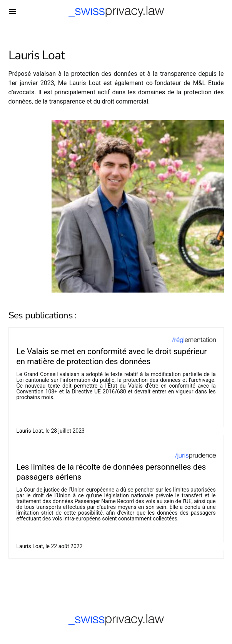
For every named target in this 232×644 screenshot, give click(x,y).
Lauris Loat (30, 431)
